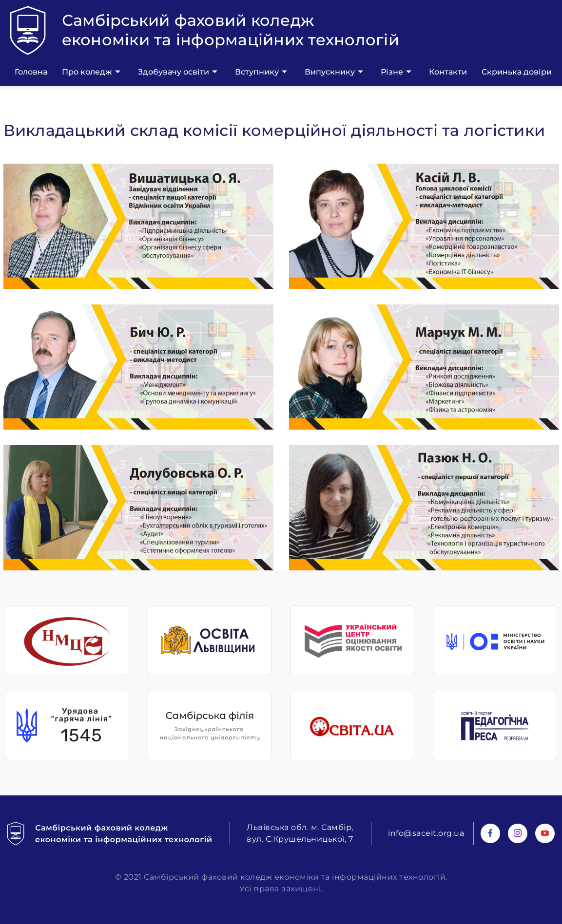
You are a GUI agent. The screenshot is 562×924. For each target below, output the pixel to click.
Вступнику (261, 72)
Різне (396, 72)
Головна (31, 72)
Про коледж (91, 72)
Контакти (448, 72)
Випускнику (334, 72)
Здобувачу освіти (178, 72)
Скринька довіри (517, 72)
